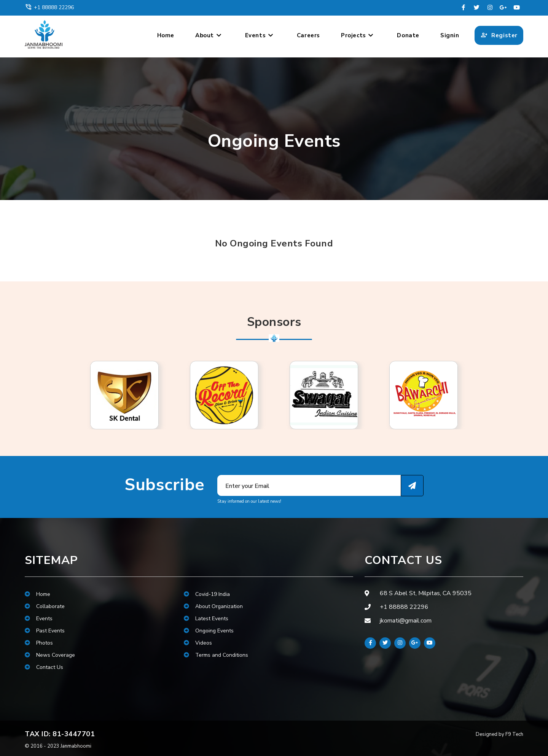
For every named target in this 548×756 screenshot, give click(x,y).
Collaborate (45, 606)
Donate (408, 35)
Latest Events (206, 619)
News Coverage (50, 655)
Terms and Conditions (216, 655)
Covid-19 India (207, 594)
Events (259, 35)
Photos (39, 643)
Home (166, 35)
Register (499, 35)
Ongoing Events (209, 631)
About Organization (213, 606)
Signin (450, 35)
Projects (357, 35)
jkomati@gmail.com (406, 621)
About (209, 35)
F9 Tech (514, 734)
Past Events (45, 631)
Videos (198, 643)
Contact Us (44, 667)
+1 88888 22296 (49, 7)
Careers (308, 35)
